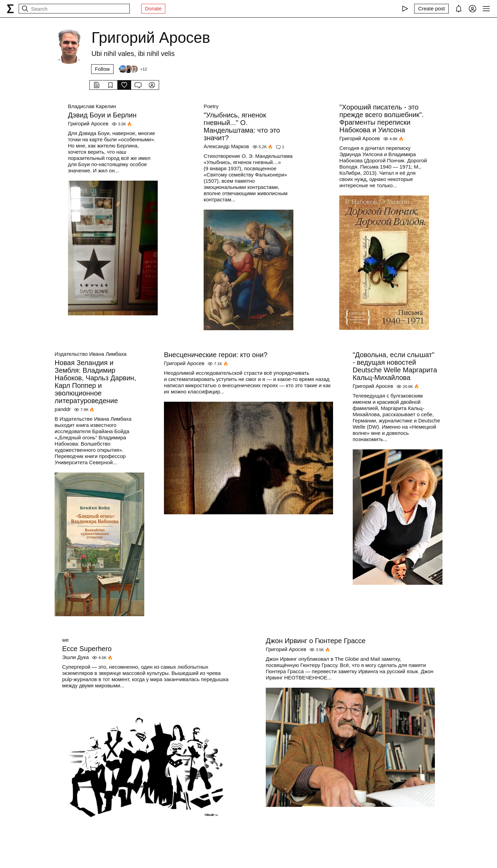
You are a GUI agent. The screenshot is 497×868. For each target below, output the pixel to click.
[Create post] (431, 9)
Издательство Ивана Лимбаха (90, 354)
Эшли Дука (75, 657)
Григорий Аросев (88, 123)
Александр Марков (226, 146)
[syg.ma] (10, 9)
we (65, 640)
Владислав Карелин (92, 106)
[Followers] (133, 69)
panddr (63, 409)
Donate (153, 8)
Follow (102, 69)
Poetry (211, 106)
